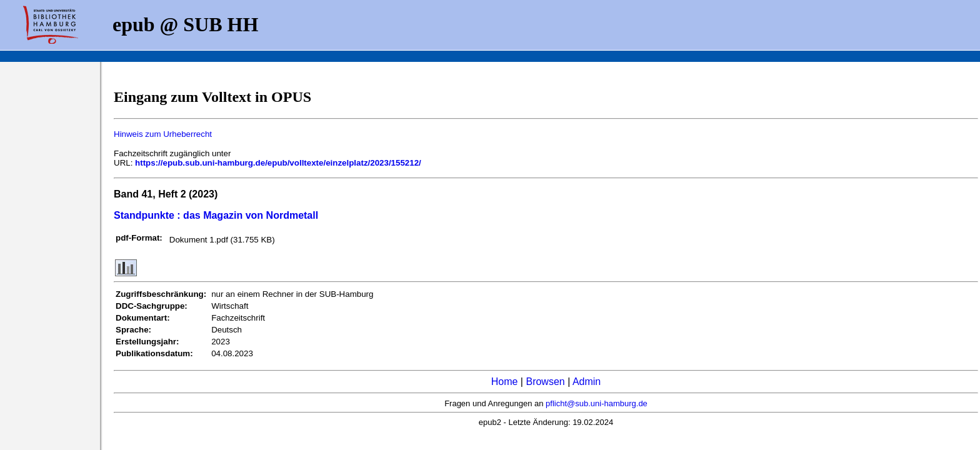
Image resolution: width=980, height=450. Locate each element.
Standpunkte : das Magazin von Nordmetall (216, 215)
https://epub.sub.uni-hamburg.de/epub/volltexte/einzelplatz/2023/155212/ (278, 163)
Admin (587, 382)
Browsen (545, 382)
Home (505, 382)
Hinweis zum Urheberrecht (163, 134)
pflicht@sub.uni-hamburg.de (597, 403)
